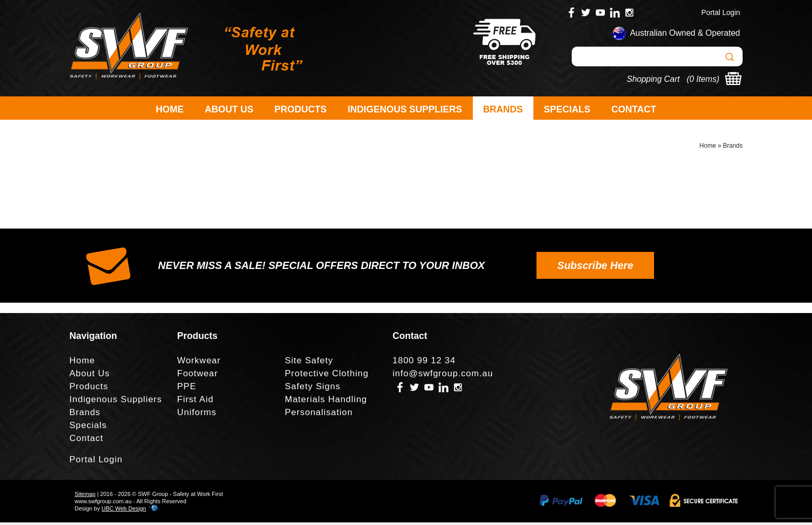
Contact (634, 109)
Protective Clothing (327, 376)
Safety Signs (313, 389)
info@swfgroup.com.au (443, 376)
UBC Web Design (124, 511)
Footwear (198, 376)
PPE (187, 389)
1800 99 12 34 (424, 363)
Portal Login (721, 12)
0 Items (703, 79)
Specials (567, 109)
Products (301, 109)
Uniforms (197, 415)
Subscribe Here (595, 268)
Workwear (199, 363)
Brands (503, 109)
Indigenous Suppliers (405, 109)
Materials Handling (326, 402)
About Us (229, 109)
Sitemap (85, 496)
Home (170, 109)
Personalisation (319, 415)
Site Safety (309, 363)
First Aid (195, 402)
